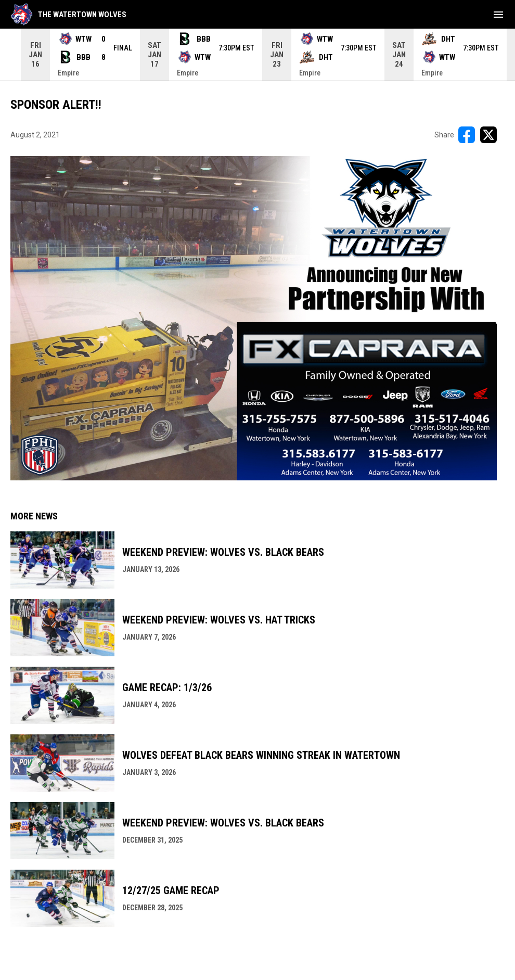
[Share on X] (488, 135)
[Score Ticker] (257, 55)
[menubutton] (498, 15)
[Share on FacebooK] (467, 135)
